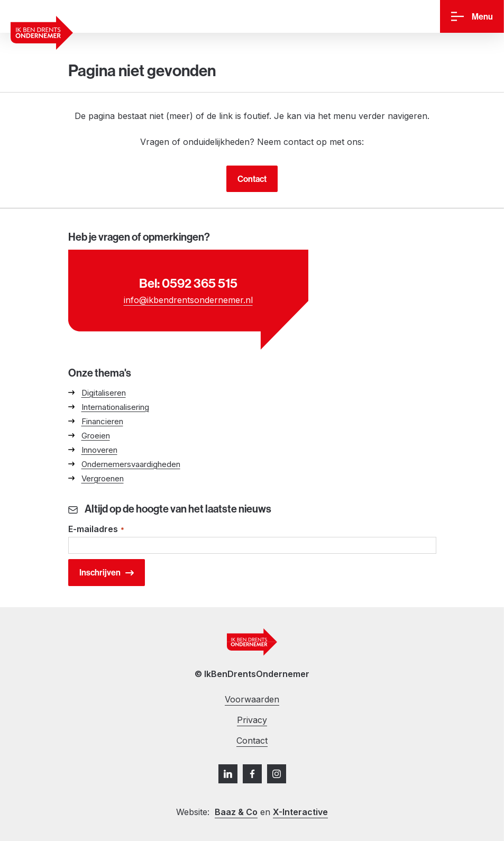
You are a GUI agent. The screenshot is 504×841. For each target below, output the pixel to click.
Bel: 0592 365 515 (188, 283)
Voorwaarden (252, 699)
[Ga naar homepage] (42, 33)
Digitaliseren (104, 393)
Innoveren (99, 450)
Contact (252, 179)
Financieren (102, 421)
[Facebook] (252, 774)
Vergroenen (103, 478)
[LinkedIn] (228, 774)
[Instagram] (277, 774)
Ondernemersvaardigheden (131, 464)
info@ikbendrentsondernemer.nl (188, 300)
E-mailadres (97, 530)
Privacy (252, 720)
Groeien (96, 436)
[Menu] (472, 17)
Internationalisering (115, 407)
